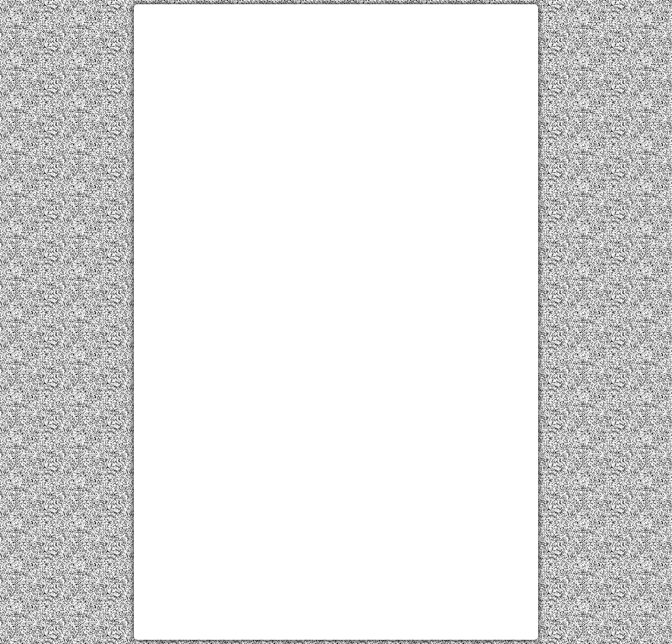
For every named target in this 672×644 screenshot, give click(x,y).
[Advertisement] (336, 86)
